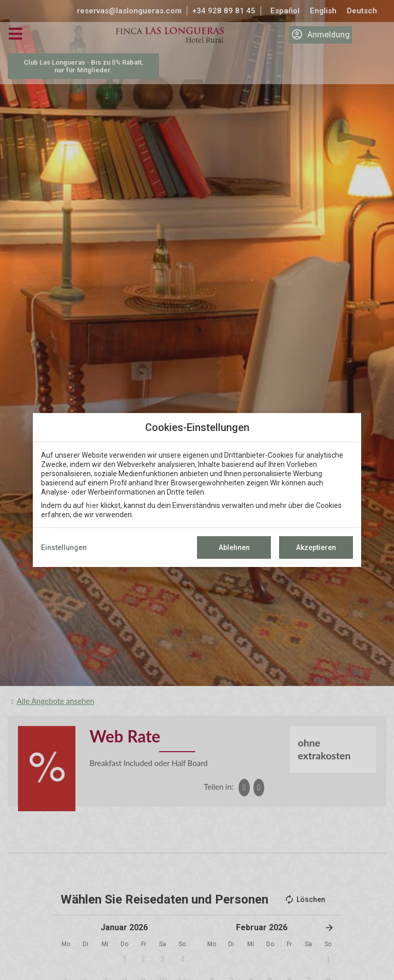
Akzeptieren (316, 547)
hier (92, 505)
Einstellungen (64, 547)
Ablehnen (234, 547)
